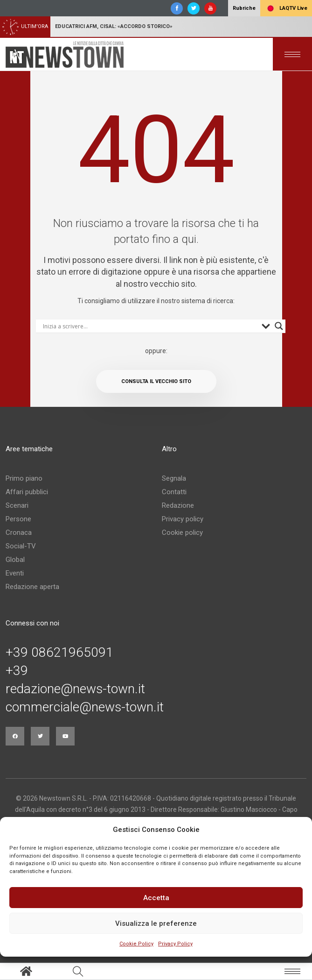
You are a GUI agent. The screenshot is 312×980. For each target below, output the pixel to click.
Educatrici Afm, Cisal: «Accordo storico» (114, 26)
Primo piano (24, 478)
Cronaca (19, 533)
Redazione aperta (32, 587)
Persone (18, 519)
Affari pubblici (27, 492)
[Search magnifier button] (279, 326)
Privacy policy (183, 519)
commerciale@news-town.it (85, 707)
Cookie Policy (136, 944)
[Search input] (150, 326)
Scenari (17, 505)
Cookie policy (182, 533)
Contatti (174, 492)
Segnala (174, 478)
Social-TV (21, 546)
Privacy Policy (175, 944)
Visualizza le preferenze (156, 923)
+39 (17, 671)
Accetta (156, 898)
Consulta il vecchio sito (156, 381)
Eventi (15, 573)
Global (15, 560)
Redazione (178, 505)
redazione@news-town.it (75, 689)
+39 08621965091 (59, 653)
